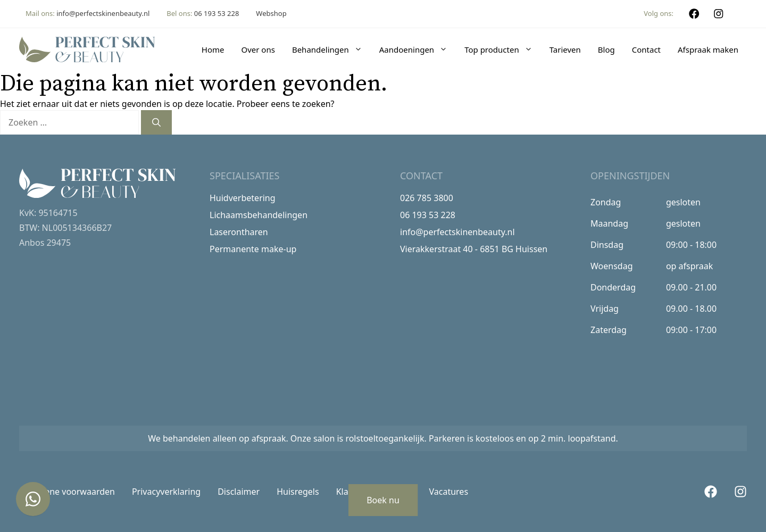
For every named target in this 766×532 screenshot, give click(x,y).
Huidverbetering (243, 198)
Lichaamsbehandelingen (259, 215)
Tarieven (565, 49)
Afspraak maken (708, 49)
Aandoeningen (418, 49)
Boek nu (383, 500)
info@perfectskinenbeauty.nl (103, 13)
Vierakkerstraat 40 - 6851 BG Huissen (474, 249)
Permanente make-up (253, 249)
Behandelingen (331, 49)
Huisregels (298, 492)
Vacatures (449, 492)
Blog (606, 49)
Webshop (271, 13)
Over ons (258, 49)
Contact (646, 49)
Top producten (503, 49)
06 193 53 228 (217, 13)
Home (213, 49)
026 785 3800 (427, 198)
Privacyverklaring (166, 492)
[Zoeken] (156, 122)
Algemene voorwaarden (67, 492)
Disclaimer (239, 492)
